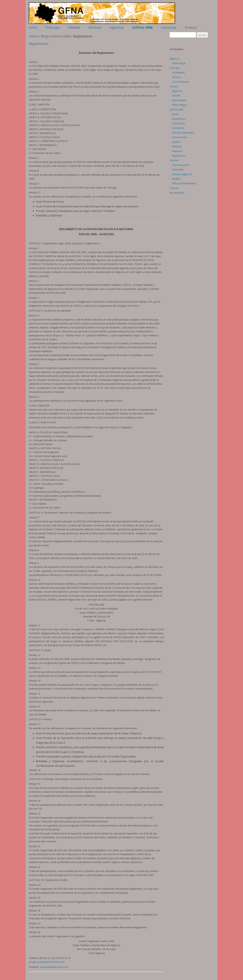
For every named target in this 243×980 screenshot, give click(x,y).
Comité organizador (183, 133)
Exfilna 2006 (142, 27)
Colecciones (179, 123)
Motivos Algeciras (182, 174)
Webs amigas (180, 105)
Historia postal (180, 165)
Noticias (95, 27)
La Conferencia (180, 82)
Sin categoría (177, 193)
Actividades (178, 72)
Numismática (179, 100)
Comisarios (178, 128)
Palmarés (177, 151)
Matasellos (178, 169)
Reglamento (38, 44)
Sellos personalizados (184, 183)
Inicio (33, 27)
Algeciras (117, 27)
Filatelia (74, 27)
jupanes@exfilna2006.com (51, 962)
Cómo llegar (179, 63)
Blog (44, 36)
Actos (175, 114)
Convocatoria (179, 137)
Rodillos (176, 179)
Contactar (169, 27)
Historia (176, 77)
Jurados (176, 142)
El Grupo (53, 27)
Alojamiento (179, 119)
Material (177, 146)
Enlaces (191, 27)
